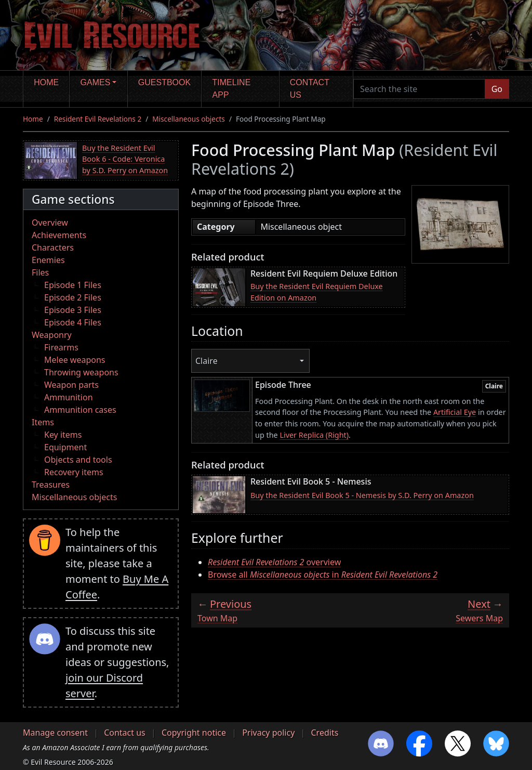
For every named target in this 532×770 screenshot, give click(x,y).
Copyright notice (194, 733)
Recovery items (74, 472)
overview (274, 562)
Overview (50, 223)
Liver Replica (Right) (314, 435)
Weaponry (52, 335)
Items (43, 422)
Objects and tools (78, 460)
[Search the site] (419, 89)
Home (46, 82)
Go (497, 89)
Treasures (51, 485)
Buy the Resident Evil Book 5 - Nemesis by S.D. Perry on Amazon (362, 495)
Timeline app (232, 89)
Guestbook (164, 82)
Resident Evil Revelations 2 (98, 119)
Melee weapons (75, 360)
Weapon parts (71, 385)
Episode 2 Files (73, 297)
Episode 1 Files (73, 285)
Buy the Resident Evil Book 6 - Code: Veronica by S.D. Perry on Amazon (125, 159)
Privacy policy (268, 733)
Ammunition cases (80, 410)
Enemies (48, 260)
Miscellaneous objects (189, 119)
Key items (63, 435)
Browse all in (323, 575)
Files (40, 272)
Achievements (59, 235)
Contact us (310, 89)
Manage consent (55, 733)
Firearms (61, 347)
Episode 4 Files (73, 322)
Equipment (65, 447)
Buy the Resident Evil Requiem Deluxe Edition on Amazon (317, 292)
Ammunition (69, 397)
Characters (53, 247)
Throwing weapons (81, 372)
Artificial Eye (455, 412)
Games (96, 82)
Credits (324, 733)
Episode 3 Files (73, 310)
